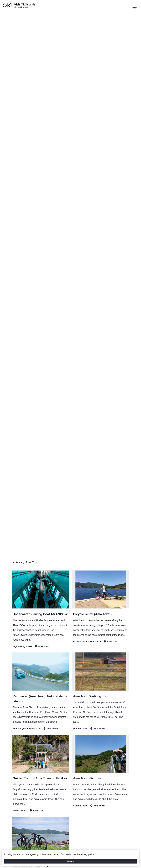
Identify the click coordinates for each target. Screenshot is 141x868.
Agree (70, 861)
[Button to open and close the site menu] (135, 6)
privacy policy (87, 854)
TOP (107, 547)
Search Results (122, 547)
